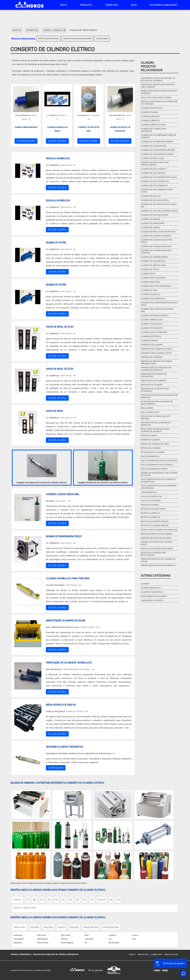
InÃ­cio (132, 954)
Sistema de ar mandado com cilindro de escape (159, 474)
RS (71, 900)
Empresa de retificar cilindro (156, 538)
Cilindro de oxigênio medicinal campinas (156, 252)
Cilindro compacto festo (153, 125)
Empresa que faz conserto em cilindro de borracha (156, 369)
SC (63, 900)
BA (85, 900)
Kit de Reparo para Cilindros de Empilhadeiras (157, 403)
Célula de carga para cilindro (156, 98)
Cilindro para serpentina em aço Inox (157, 310)
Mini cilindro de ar (150, 412)
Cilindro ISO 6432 (149, 290)
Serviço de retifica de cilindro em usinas (158, 560)
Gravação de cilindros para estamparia (155, 390)
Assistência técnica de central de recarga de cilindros (158, 79)
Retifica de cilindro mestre (155, 526)
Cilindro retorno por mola (155, 316)
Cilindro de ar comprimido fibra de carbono (158, 136)
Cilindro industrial (151, 282)
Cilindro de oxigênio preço (155, 257)
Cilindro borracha (150, 116)
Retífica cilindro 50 (150, 517)
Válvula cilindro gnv (151, 496)
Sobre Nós (112, 5)
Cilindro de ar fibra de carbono (157, 142)
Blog (134, 5)
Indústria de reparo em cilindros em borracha (159, 396)
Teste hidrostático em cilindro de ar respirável (158, 481)
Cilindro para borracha (153, 299)
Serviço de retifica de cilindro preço (156, 543)
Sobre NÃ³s (157, 954)
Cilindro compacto (150, 121)
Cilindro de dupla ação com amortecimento (155, 164)
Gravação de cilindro (152, 385)
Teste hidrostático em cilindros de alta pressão (159, 487)
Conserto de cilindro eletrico (156, 349)
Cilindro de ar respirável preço (157, 154)
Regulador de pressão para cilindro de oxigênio (155, 430)
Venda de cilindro (150, 505)
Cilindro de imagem (150, 219)
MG (34, 900)
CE (92, 900)
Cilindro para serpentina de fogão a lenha (159, 304)
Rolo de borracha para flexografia (159, 461)
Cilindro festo (148, 274)
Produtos (86, 5)
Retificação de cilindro (153, 452)
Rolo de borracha (150, 456)
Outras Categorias (155, 576)
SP (49, 900)
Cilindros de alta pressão (154, 332)
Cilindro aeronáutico (152, 108)
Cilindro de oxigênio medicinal (156, 246)
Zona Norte (35, 927)
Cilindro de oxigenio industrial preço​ (157, 241)
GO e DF (102, 900)
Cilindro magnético (151, 294)
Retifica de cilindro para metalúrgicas (153, 554)
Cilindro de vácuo (150, 270)
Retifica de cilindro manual (155, 521)
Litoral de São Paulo (111, 927)
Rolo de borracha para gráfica (157, 465)
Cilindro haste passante (153, 278)
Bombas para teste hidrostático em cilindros (159, 92)
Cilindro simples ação (152, 320)
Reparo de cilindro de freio (155, 444)
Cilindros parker (102, 39)
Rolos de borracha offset (154, 469)
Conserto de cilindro (152, 345)
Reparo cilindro (149, 436)
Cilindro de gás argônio (153, 173)
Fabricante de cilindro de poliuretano (154, 375)
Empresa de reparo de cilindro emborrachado (156, 362)
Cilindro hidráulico (151, 588)
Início (63, 5)
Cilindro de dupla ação (152, 158)
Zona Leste (74, 927)
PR (56, 900)
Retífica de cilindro (151, 448)
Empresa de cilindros (152, 357)
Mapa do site (171, 954)
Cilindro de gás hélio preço (155, 200)
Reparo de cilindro (150, 440)
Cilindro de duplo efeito (153, 169)
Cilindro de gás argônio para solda (159, 177)
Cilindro (145, 584)
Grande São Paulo (91, 927)
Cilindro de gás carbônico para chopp (157, 191)
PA (119, 900)
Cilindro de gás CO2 (151, 196)
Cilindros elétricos (151, 336)
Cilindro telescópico (152, 324)
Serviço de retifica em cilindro (157, 534)
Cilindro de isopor (150, 228)
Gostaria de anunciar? (164, 5)
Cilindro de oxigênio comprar (156, 236)
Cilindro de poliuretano (153, 261)
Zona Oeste (48, 927)
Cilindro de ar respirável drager (158, 150)
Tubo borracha (149, 492)
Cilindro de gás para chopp (155, 215)
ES (42, 900)
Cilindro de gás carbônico (154, 186)
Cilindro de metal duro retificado (158, 232)
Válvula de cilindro (151, 501)
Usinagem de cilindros (152, 600)
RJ (27, 900)
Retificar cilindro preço (153, 509)
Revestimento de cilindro (154, 596)
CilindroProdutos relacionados (152, 66)
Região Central (19, 927)
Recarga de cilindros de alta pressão (155, 417)
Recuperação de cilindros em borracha (156, 424)
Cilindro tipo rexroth (152, 328)
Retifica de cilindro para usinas (157, 549)
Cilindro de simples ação (153, 265)
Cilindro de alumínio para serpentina (78, 39)
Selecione (17, 900)
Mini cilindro (147, 408)
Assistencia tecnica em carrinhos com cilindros (158, 86)
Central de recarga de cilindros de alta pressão (159, 103)
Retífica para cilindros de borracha (159, 530)
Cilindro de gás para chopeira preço (159, 211)
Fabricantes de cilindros (153, 381)
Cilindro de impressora (153, 223)
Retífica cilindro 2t (151, 513)
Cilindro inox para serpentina (156, 286)
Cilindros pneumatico (152, 592)
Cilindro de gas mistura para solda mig (159, 206)
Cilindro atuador (149, 112)
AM (111, 900)
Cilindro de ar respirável (154, 146)
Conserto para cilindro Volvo (156, 353)
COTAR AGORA (26, 141)
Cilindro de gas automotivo (49, 39)
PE (78, 900)
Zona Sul (61, 927)
